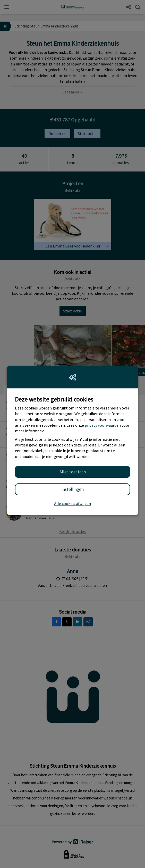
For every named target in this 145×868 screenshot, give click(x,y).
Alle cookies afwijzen (72, 503)
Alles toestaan (73, 472)
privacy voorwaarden (103, 425)
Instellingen (72, 489)
